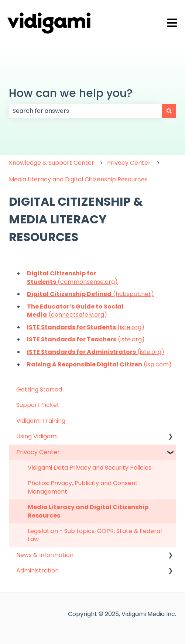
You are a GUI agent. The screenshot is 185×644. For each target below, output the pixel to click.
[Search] (169, 111)
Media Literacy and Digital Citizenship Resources (78, 179)
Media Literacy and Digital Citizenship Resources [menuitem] (88, 511)
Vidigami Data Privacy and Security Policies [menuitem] (90, 468)
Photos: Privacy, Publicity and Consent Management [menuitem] (83, 487)
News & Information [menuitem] (45, 555)
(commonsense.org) (72, 277)
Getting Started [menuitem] (39, 389)
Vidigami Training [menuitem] (41, 421)
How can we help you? (71, 93)
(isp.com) (99, 364)
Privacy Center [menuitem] (38, 452)
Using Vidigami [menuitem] (37, 436)
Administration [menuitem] (37, 570)
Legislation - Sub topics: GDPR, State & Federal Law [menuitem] (95, 535)
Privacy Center (129, 163)
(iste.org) (86, 327)
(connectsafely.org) (75, 311)
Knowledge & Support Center (52, 163)
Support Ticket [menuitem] (38, 405)
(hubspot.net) (90, 294)
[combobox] (85, 111)
